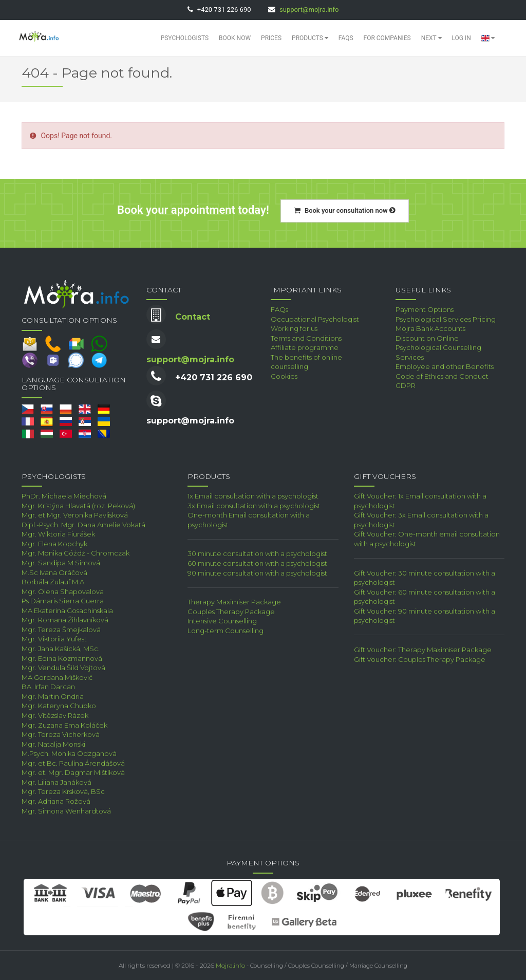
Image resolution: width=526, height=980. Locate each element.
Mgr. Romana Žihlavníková (65, 620)
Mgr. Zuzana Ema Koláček (64, 725)
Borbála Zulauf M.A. (54, 582)
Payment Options (425, 309)
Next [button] (431, 38)
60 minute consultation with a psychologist (257, 563)
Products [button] (310, 38)
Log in (462, 38)
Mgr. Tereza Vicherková (61, 734)
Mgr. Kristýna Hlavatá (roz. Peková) (78, 506)
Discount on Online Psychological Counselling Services (438, 348)
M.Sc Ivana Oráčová (54, 572)
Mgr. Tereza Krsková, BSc (63, 791)
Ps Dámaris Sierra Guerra (63, 601)
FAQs (346, 38)
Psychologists (185, 38)
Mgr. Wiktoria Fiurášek (58, 534)
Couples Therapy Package (231, 612)
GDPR (406, 385)
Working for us (294, 328)
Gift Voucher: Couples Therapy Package (420, 659)
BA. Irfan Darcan (48, 687)
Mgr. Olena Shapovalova (63, 591)
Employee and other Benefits (445, 366)
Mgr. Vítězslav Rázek (55, 715)
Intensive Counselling (222, 621)
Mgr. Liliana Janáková (57, 782)
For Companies (387, 38)
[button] (488, 38)
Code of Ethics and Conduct (442, 376)
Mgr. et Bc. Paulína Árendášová (73, 763)
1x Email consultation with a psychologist (253, 496)
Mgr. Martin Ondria (53, 696)
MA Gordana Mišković (57, 677)
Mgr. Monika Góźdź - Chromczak (76, 553)
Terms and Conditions (306, 338)
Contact (193, 317)
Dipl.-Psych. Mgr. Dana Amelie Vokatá (83, 525)
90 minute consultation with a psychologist (257, 573)
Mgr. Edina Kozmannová (62, 658)
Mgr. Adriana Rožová (56, 801)
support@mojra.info (309, 10)
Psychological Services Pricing (446, 319)
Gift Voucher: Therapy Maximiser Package (423, 650)
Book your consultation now (345, 210)
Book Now (235, 38)
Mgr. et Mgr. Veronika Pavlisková (75, 515)
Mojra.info (230, 965)
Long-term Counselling (226, 631)
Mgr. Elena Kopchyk (54, 544)
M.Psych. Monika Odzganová (69, 753)
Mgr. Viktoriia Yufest (54, 639)
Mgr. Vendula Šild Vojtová (63, 668)
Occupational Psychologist (315, 319)
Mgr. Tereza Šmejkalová (61, 630)
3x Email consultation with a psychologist (254, 506)
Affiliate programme (305, 347)
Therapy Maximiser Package (234, 602)
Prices (271, 38)
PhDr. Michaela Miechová (64, 496)
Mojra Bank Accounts (430, 328)
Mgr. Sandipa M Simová (61, 563)
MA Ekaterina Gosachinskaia (67, 611)
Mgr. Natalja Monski (53, 744)
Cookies (284, 376)
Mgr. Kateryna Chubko (59, 706)
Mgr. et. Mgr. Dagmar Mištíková (73, 772)
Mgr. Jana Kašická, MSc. (61, 649)
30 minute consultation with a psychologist (257, 553)
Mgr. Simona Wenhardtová (66, 811)
